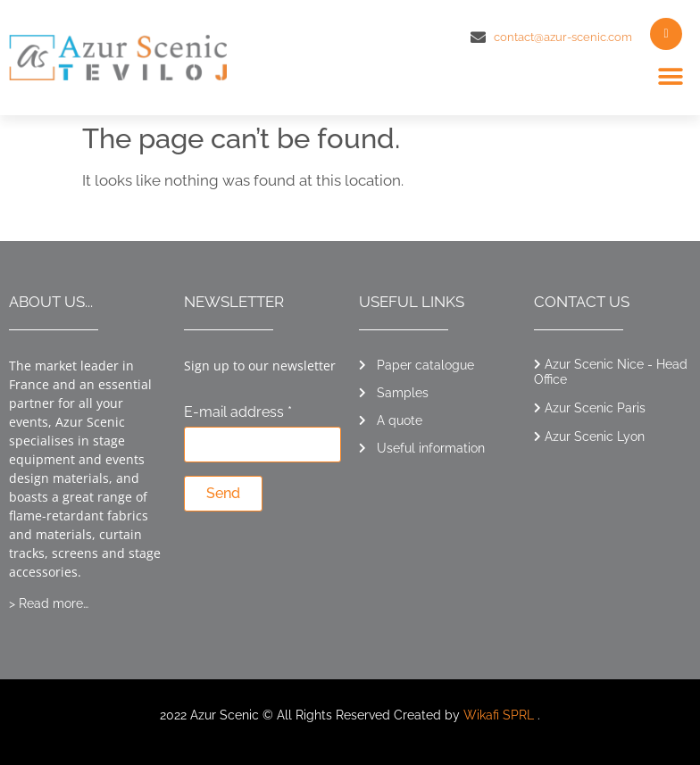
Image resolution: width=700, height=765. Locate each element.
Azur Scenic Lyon (595, 437)
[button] (671, 77)
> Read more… (49, 603)
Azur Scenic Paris (595, 408)
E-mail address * (238, 413)
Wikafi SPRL (499, 715)
